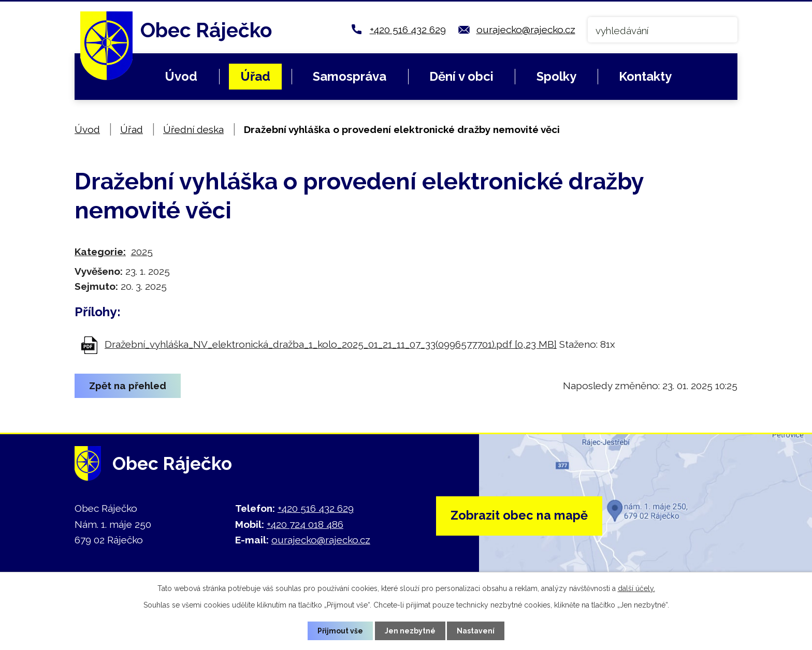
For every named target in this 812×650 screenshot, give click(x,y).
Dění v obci (461, 76)
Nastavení (476, 630)
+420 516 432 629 (408, 29)
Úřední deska (193, 129)
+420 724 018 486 (305, 524)
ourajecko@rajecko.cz (526, 29)
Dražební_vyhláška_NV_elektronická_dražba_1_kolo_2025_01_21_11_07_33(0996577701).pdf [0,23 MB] (331, 344)
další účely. (636, 588)
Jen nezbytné (410, 630)
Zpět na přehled (128, 386)
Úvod (181, 76)
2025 (142, 252)
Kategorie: (100, 252)
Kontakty (645, 76)
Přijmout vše (340, 630)
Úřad (255, 76)
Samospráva (350, 76)
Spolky (556, 76)
